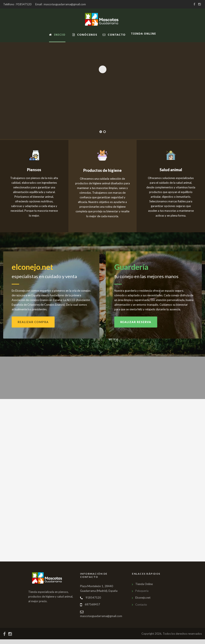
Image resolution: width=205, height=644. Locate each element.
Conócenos (85, 35)
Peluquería (142, 596)
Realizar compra (33, 327)
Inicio (57, 35)
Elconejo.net (143, 602)
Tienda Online (144, 589)
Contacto (114, 35)
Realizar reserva (136, 327)
